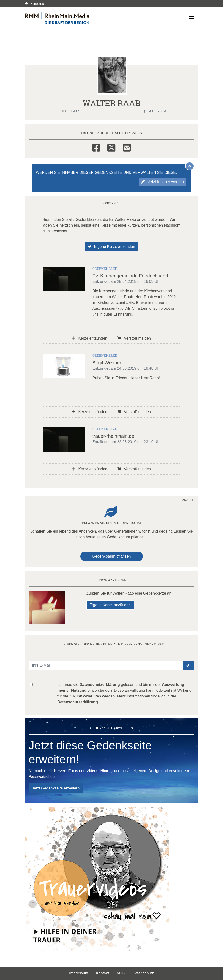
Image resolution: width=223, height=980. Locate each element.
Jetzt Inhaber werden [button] (163, 182)
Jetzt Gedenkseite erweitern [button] (56, 788)
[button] (189, 665)
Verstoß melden (134, 338)
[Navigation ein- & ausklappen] (192, 18)
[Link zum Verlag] (66, 18)
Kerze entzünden (90, 338)
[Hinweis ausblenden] (190, 166)
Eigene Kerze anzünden (111, 247)
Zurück (35, 4)
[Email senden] (106, 665)
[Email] (127, 147)
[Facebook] (96, 147)
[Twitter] (111, 147)
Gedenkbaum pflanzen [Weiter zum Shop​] (112, 556)
